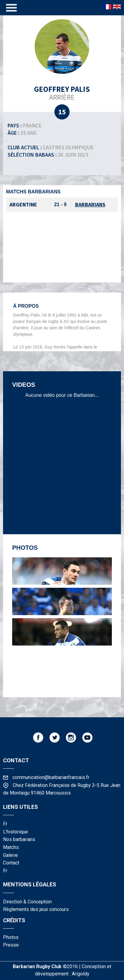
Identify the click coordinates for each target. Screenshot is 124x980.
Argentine (23, 204)
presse (11, 945)
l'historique (15, 832)
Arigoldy (81, 974)
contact (11, 863)
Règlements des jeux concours (36, 909)
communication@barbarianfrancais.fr (51, 777)
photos (11, 937)
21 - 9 (60, 204)
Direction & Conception (27, 902)
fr (5, 824)
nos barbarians (19, 839)
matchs (11, 847)
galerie (10, 855)
